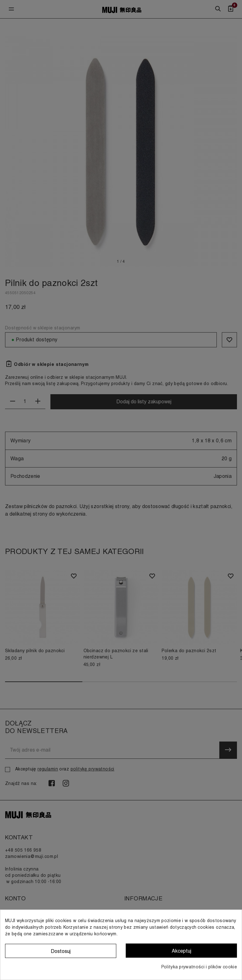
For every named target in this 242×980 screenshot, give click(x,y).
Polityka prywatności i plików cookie (199, 967)
